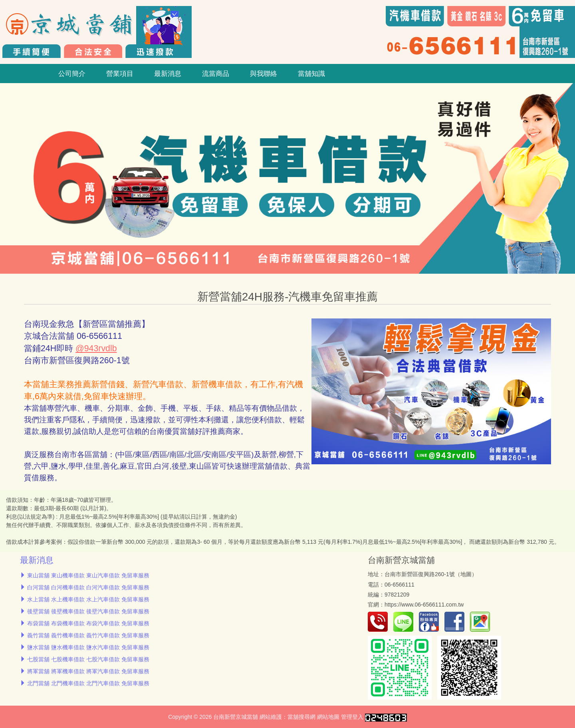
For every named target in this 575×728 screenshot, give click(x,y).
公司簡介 (72, 74)
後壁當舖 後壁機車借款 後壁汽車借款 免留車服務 (88, 611)
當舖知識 (311, 74)
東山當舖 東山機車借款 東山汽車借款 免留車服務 (88, 575)
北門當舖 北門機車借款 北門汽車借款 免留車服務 (88, 683)
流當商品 (216, 74)
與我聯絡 (264, 74)
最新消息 (168, 74)
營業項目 (120, 74)
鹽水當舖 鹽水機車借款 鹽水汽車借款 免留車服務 (88, 647)
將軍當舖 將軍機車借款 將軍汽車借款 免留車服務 (88, 671)
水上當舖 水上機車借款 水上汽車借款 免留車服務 (88, 599)
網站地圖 (328, 717)
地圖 (466, 574)
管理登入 (352, 717)
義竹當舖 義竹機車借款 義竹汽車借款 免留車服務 (88, 635)
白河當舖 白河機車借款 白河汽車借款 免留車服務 (88, 587)
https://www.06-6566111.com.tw (424, 605)
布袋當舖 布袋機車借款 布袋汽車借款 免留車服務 (88, 623)
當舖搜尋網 (301, 717)
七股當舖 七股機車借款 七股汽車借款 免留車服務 (88, 659)
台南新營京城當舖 (401, 560)
